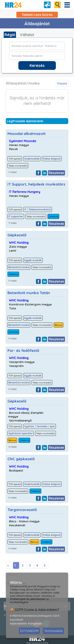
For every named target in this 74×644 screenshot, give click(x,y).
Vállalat (27, 35)
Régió (10, 35)
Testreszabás (53, 631)
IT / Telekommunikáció (38, 209)
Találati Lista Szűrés (37, 15)
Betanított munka (19, 267)
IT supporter (16, 216)
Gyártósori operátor (21, 433)
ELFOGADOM (29, 631)
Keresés (37, 65)
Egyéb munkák (33, 260)
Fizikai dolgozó (52, 159)
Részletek (56, 173)
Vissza (62, 83)
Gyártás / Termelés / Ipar (40, 426)
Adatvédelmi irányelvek (26, 623)
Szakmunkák (32, 159)
